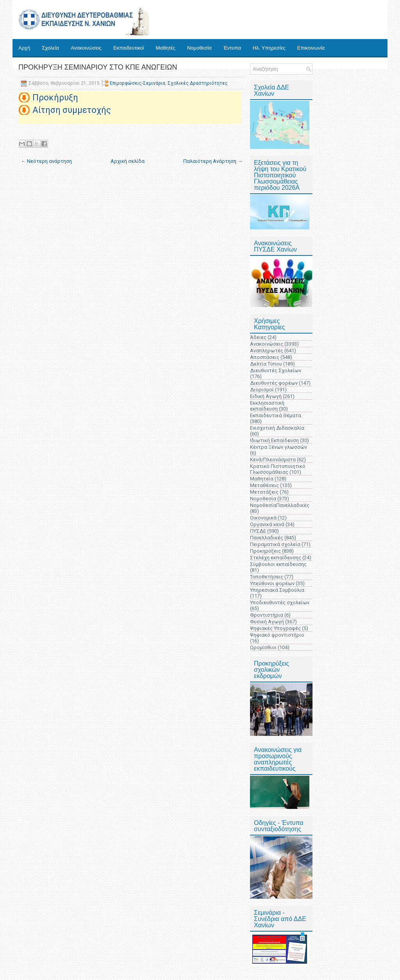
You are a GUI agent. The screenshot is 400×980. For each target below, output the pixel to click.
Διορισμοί (262, 390)
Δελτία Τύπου (266, 364)
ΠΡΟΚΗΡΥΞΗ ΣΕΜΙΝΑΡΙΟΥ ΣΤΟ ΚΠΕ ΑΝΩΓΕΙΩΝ (98, 67)
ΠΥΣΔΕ (258, 531)
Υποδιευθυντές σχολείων (280, 602)
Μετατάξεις (264, 492)
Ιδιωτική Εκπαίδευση (274, 440)
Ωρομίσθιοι (263, 647)
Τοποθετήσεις (267, 577)
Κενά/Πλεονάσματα (273, 460)
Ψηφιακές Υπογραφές (275, 628)
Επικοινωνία (311, 48)
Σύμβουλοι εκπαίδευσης (278, 564)
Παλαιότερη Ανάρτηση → (213, 161)
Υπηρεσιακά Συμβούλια (277, 590)
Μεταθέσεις (264, 485)
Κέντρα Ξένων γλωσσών (279, 447)
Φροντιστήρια (267, 615)
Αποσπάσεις (265, 357)
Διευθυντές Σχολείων (276, 370)
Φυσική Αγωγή (267, 622)
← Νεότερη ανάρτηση (46, 161)
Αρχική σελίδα (128, 161)
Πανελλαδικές (267, 538)
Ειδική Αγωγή (266, 396)
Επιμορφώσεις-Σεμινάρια (137, 83)
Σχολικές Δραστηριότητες (198, 83)
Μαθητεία (262, 479)
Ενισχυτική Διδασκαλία (277, 428)
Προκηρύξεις (265, 551)
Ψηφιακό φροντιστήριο (277, 635)
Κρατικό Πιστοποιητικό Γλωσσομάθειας (278, 469)
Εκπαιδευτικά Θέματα (276, 415)
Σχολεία (50, 48)
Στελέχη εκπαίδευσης (276, 558)
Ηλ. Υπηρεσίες (269, 48)
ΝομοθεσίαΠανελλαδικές (280, 505)
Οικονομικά (263, 518)
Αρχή (24, 48)
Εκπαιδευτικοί (129, 48)
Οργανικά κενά (267, 524)
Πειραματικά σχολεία (275, 544)
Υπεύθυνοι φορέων (272, 583)
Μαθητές (166, 48)
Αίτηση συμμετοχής (72, 110)
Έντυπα (232, 48)
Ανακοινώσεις (86, 48)
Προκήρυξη (55, 97)
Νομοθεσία (199, 48)
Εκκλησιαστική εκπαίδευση (267, 406)
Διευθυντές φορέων (274, 383)
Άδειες (258, 337)
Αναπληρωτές (267, 351)
